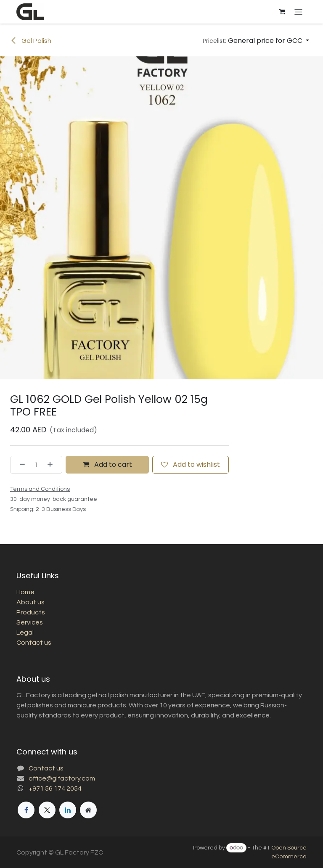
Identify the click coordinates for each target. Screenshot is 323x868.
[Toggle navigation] (298, 12)
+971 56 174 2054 (55, 789)
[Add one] (53, 465)
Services (30, 622)
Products (31, 612)
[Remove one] (20, 465)
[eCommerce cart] (282, 12)
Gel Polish (31, 41)
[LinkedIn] (68, 810)
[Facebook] (26, 810)
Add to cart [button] (107, 464)
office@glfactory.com (62, 778)
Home (25, 592)
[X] (47, 810)
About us (30, 602)
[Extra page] (88, 810)
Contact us (34, 643)
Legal (25, 632)
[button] (256, 41)
